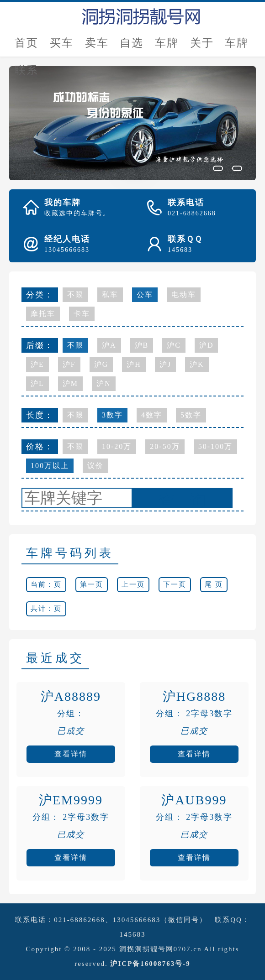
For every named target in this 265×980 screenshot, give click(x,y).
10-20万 (117, 446)
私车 (110, 295)
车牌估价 (167, 47)
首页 (26, 43)
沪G (101, 364)
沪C (174, 345)
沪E (37, 364)
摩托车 (43, 314)
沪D (207, 345)
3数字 (112, 415)
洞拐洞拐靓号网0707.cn (161, 949)
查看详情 (71, 754)
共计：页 (46, 609)
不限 (75, 295)
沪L (37, 383)
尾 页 (214, 584)
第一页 (92, 584)
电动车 (184, 295)
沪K (197, 364)
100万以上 (50, 466)
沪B (142, 345)
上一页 (133, 584)
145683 (133, 934)
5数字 (191, 415)
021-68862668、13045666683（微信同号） (130, 920)
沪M (70, 383)
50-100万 (215, 446)
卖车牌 (97, 47)
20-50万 (165, 446)
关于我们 (202, 47)
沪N (104, 383)
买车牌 (62, 47)
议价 (95, 466)
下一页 (175, 584)
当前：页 (46, 584)
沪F (69, 364)
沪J (165, 364)
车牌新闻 (237, 47)
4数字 (152, 415)
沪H (134, 364)
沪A (109, 345)
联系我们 (26, 74)
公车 (145, 295)
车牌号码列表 (70, 553)
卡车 (82, 314)
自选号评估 (132, 47)
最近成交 (55, 658)
